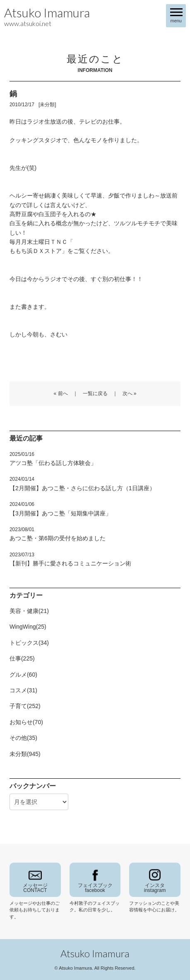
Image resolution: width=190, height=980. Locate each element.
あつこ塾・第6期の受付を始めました (58, 534)
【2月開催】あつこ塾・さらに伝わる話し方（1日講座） (82, 484)
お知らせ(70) (26, 722)
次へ (127, 393)
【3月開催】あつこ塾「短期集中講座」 (60, 509)
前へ (63, 393)
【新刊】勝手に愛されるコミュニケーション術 (70, 559)
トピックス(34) (29, 643)
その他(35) (23, 738)
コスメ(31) (23, 690)
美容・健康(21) (29, 611)
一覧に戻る (95, 393)
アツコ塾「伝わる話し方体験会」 (53, 459)
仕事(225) (22, 658)
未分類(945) (25, 754)
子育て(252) (25, 706)
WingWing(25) (28, 627)
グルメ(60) (23, 675)
